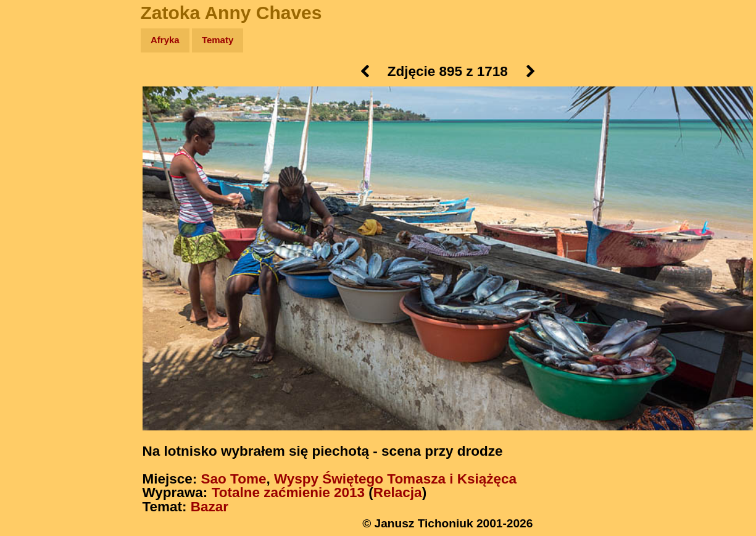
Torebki (37, 255)
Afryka (165, 40)
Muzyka (37, 183)
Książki (37, 160)
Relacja (398, 492)
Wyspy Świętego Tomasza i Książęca (395, 479)
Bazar (210, 507)
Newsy (35, 136)
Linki (31, 231)
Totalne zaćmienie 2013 (288, 492)
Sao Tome (234, 479)
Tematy (218, 40)
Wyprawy (41, 88)
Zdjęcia (37, 112)
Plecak (35, 207)
